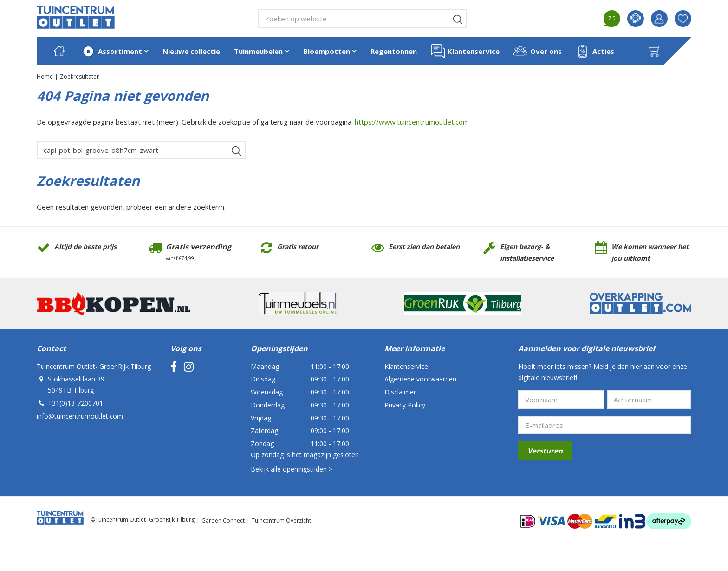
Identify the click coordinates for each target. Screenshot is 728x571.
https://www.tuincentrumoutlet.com (412, 122)
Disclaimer (400, 392)
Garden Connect (223, 521)
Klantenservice (406, 366)
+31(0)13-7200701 (75, 403)
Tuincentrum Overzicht (281, 521)
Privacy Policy (405, 405)
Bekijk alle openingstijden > (292, 469)
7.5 (612, 18)
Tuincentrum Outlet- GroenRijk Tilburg (94, 366)
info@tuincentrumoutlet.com (80, 416)
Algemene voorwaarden (420, 379)
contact (636, 19)
